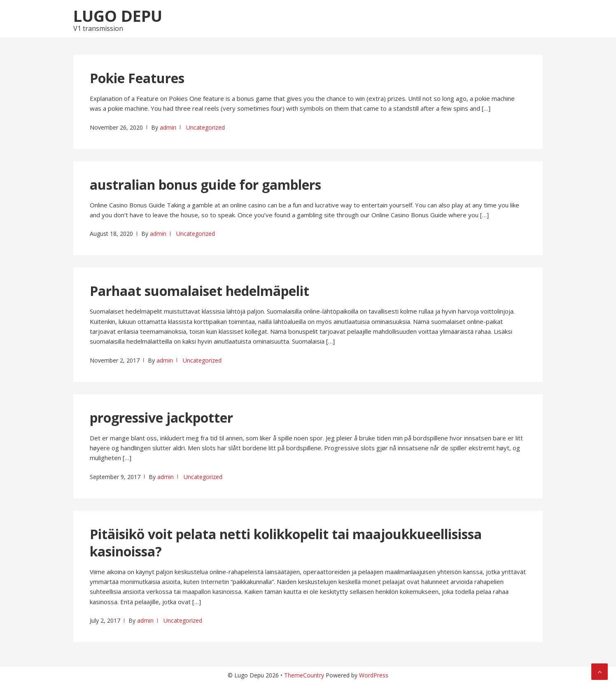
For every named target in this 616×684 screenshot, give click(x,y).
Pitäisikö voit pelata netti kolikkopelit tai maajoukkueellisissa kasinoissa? (286, 543)
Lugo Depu (118, 16)
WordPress (374, 675)
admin (168, 127)
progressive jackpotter (161, 418)
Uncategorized (205, 127)
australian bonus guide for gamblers (205, 185)
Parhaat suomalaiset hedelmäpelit (199, 291)
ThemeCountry (304, 675)
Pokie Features (137, 78)
